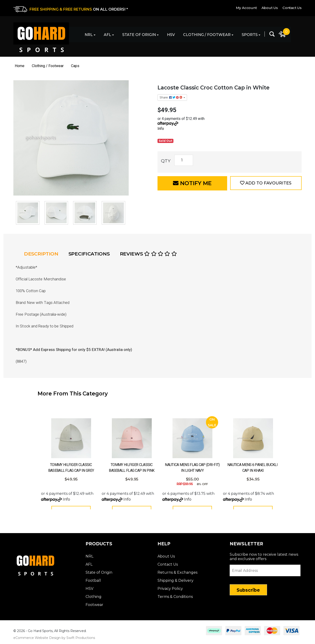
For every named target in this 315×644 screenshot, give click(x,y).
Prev (14, 440)
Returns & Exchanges (177, 574)
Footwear (94, 606)
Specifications (89, 254)
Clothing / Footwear (207, 35)
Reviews (148, 254)
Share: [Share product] (171, 97)
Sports (250, 35)
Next (301, 440)
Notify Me (192, 183)
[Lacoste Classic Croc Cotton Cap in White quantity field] (184, 160)
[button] (266, 183)
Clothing (94, 598)
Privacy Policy (170, 590)
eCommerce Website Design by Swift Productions (54, 639)
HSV (171, 35)
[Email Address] (265, 572)
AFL (107, 35)
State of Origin (139, 35)
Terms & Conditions (175, 598)
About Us (270, 8)
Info (161, 129)
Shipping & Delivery (175, 582)
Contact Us (292, 8)
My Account (246, 8)
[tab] (43, 254)
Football (93, 582)
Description (41, 254)
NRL (89, 35)
